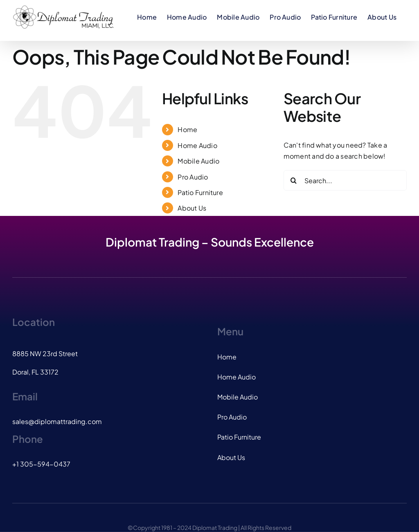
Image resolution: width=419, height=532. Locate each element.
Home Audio (197, 145)
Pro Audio (193, 177)
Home (187, 129)
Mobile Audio (198, 161)
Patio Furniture (200, 192)
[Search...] (345, 180)
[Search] (294, 180)
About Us (192, 208)
